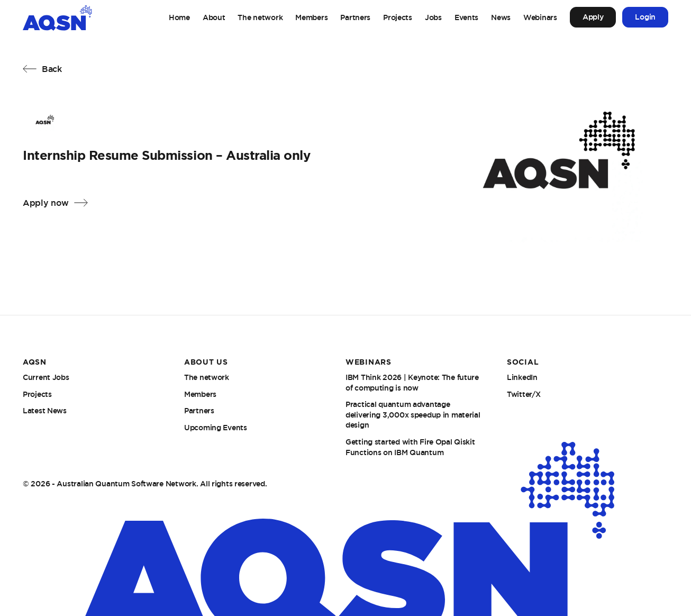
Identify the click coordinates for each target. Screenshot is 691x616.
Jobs (433, 17)
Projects (398, 17)
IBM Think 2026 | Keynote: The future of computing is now (412, 383)
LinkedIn (522, 377)
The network (260, 17)
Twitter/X (524, 394)
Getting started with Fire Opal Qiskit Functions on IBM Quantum (410, 447)
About (214, 17)
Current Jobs (46, 377)
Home (179, 17)
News (501, 17)
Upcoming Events (216, 428)
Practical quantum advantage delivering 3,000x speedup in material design (413, 415)
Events (466, 17)
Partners (355, 17)
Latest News (45, 411)
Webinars (540, 17)
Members (311, 17)
